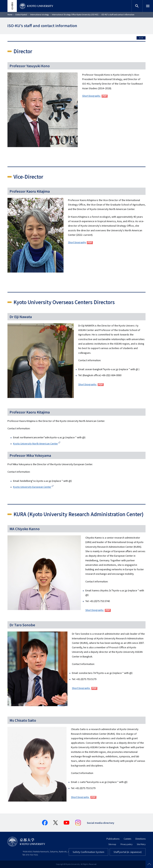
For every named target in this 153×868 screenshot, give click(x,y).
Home (10, 14)
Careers (127, 839)
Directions (140, 839)
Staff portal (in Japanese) (128, 852)
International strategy (40, 14)
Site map (112, 844)
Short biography (92, 96)
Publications (113, 839)
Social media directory (101, 823)
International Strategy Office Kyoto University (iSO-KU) (75, 14)
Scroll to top (149, 864)
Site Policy (141, 844)
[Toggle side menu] (141, 38)
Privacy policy (126, 844)
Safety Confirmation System (88, 852)
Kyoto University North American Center (35, 443)
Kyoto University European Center (32, 487)
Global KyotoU (21, 14)
